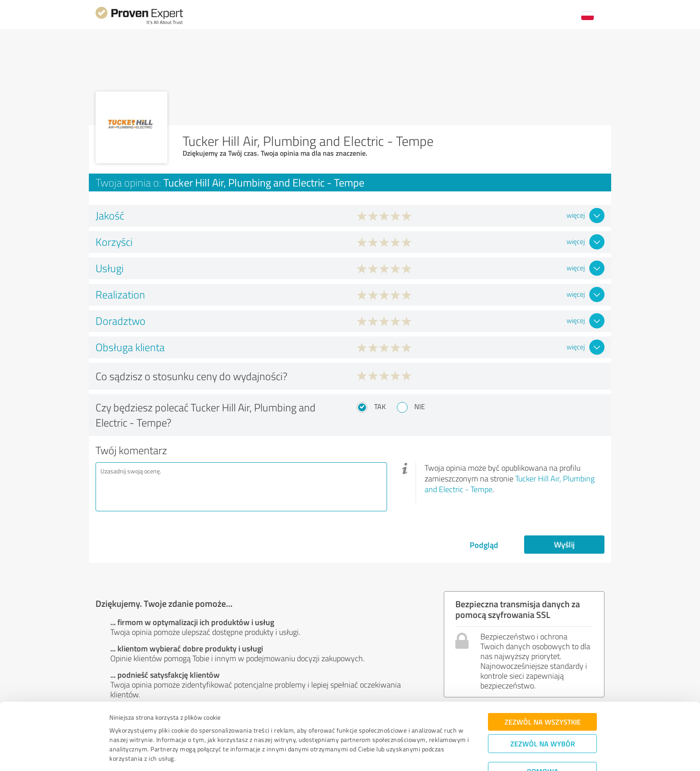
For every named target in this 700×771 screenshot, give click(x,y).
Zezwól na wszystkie (543, 693)
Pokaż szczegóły (412, 754)
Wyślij (564, 544)
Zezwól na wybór (543, 715)
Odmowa (543, 742)
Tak (380, 406)
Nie (420, 406)
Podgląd (484, 545)
